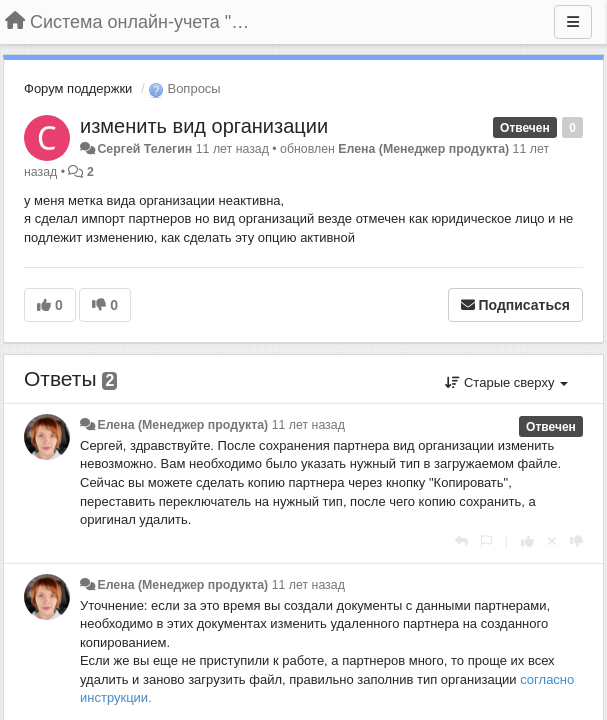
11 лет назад (308, 425)
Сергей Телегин (144, 149)
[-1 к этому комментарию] (576, 541)
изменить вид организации (204, 126)
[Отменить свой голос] (552, 541)
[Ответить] (461, 541)
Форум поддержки (78, 88)
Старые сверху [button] (506, 382)
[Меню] (573, 22)
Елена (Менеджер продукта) (423, 149)
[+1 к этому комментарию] (527, 541)
